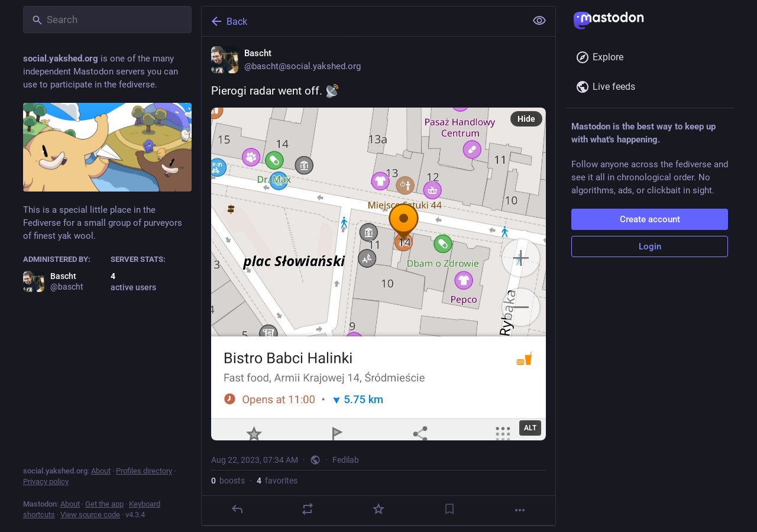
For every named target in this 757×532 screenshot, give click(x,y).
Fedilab (346, 460)
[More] (520, 510)
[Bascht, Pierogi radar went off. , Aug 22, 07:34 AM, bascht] (378, 281)
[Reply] (237, 509)
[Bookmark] (449, 509)
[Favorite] (378, 509)
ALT (530, 428)
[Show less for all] (539, 21)
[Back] (363, 21)
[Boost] (308, 509)
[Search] (107, 20)
